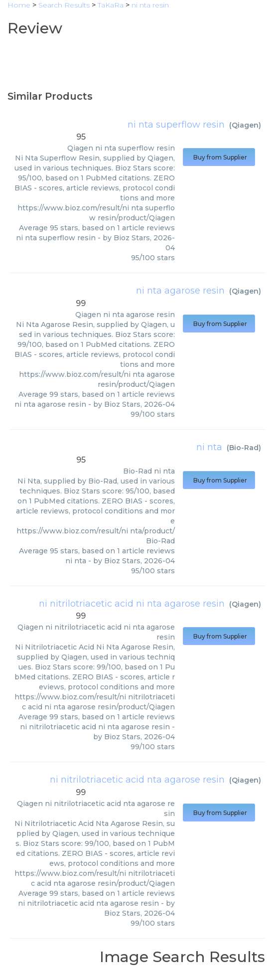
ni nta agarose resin (180, 291)
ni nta (209, 447)
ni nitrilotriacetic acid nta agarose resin (137, 780)
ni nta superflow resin (176, 125)
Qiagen (245, 125)
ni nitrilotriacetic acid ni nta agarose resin (132, 604)
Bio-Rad (244, 448)
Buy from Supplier (219, 157)
